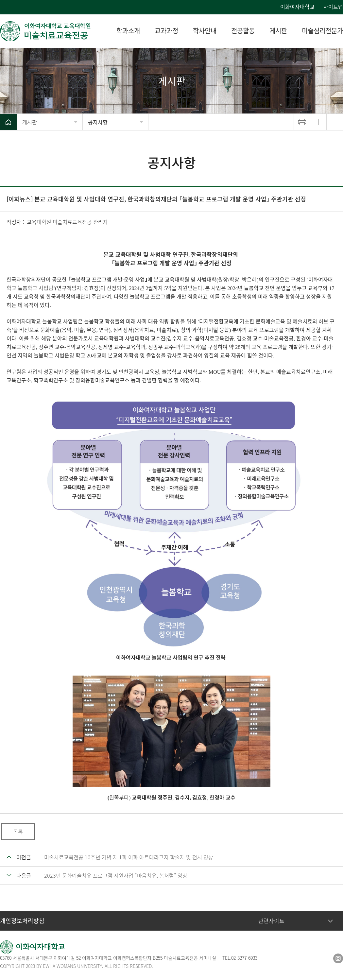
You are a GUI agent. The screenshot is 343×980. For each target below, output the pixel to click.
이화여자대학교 (297, 7)
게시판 (30, 122)
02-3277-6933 (244, 958)
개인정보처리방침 (22, 921)
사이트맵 (333, 7)
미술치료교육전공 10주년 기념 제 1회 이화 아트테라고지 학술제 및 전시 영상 (129, 857)
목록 (18, 832)
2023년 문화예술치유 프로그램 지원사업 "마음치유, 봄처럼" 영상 (116, 875)
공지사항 (98, 122)
